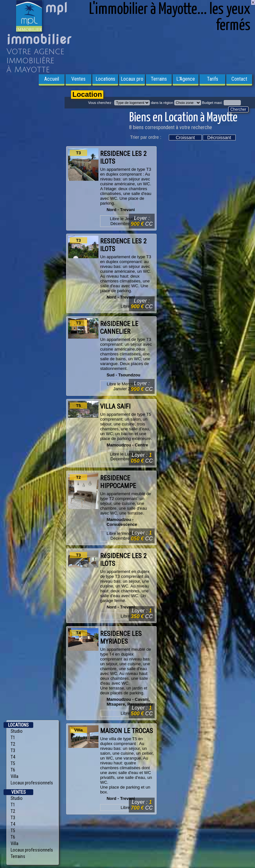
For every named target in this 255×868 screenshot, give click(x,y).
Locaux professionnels (32, 783)
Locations (105, 79)
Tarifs (213, 79)
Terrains (159, 79)
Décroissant (219, 138)
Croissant (185, 138)
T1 (13, 738)
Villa (15, 776)
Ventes (78, 79)
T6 (13, 770)
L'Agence (186, 79)
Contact (239, 79)
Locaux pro (132, 79)
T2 (13, 744)
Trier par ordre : (146, 137)
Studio (17, 731)
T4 (13, 757)
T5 (13, 763)
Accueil (52, 79)
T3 (13, 751)
